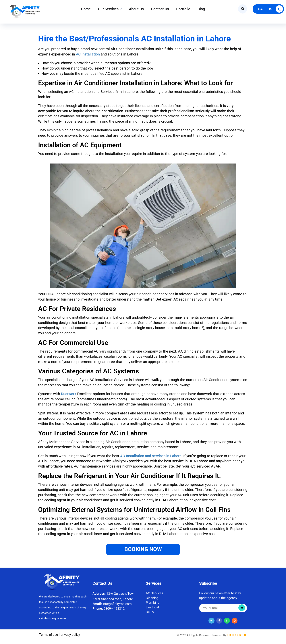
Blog (201, 9)
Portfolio (183, 9)
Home (86, 9)
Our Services (108, 9)
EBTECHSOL (237, 635)
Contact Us (160, 9)
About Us (136, 9)
